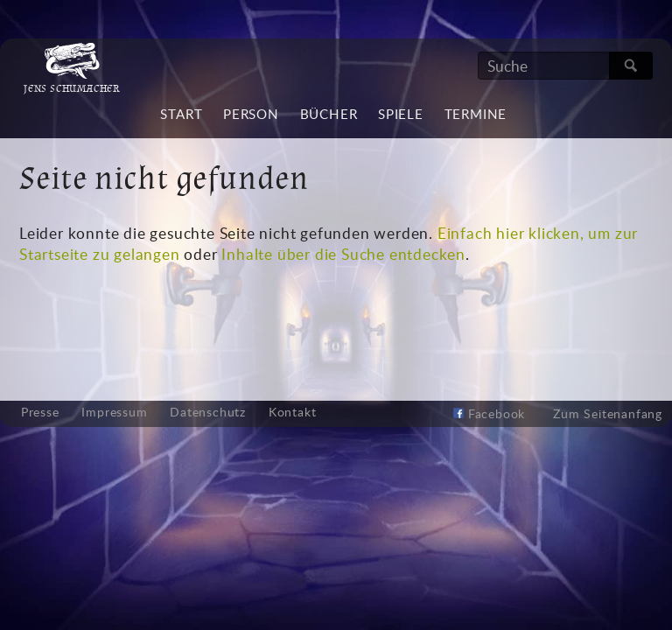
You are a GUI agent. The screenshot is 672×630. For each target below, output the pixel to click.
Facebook (489, 413)
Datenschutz (208, 412)
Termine (476, 114)
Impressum (114, 412)
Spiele (401, 114)
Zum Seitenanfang (608, 413)
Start (181, 114)
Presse (40, 412)
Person (251, 114)
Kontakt (293, 412)
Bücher (329, 114)
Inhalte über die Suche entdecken (343, 254)
